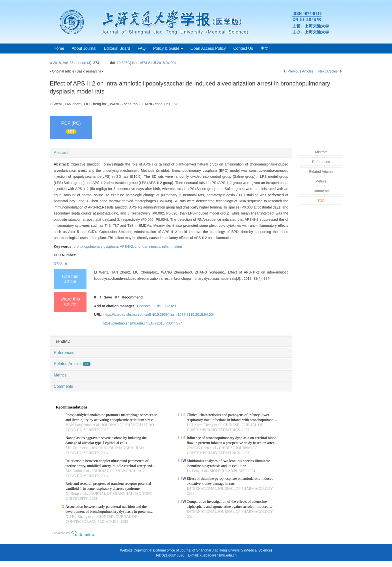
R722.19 (60, 264)
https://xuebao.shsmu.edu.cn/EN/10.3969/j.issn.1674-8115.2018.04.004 (159, 314)
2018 (57, 63)
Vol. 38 (68, 63)
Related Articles (72, 364)
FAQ (141, 48)
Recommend (132, 297)
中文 (264, 48)
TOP (321, 201)
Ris (158, 306)
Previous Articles (299, 71)
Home (59, 48)
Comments (63, 386)
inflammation (172, 246)
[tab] (171, 153)
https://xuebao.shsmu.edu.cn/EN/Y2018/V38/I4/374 (142, 323)
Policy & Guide (168, 48)
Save (108, 297)
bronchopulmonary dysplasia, (97, 246)
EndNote (144, 306)
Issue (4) (84, 63)
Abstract (61, 153)
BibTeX (171, 306)
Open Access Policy (208, 48)
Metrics (60, 375)
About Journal (84, 48)
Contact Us (243, 48)
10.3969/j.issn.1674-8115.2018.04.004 (147, 63)
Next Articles (330, 71)
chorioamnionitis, (149, 246)
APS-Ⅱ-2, (127, 246)
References (64, 353)
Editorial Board (117, 48)
